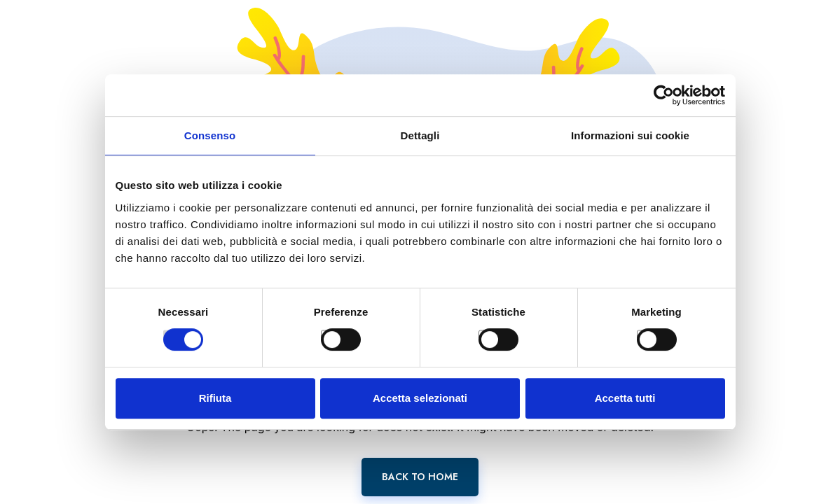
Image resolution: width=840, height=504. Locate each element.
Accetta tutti (625, 398)
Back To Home (420, 477)
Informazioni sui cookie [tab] (630, 135)
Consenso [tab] (210, 135)
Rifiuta (215, 398)
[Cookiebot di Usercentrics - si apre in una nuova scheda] (664, 95)
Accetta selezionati (420, 398)
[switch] (325, 335)
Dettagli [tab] (420, 135)
